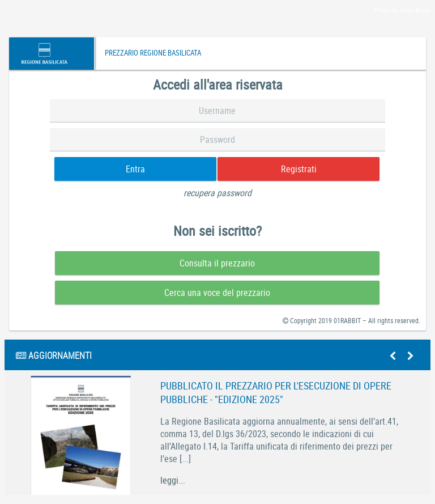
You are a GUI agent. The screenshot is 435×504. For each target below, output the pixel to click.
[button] (135, 169)
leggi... (173, 480)
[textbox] (218, 111)
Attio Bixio (415, 10)
